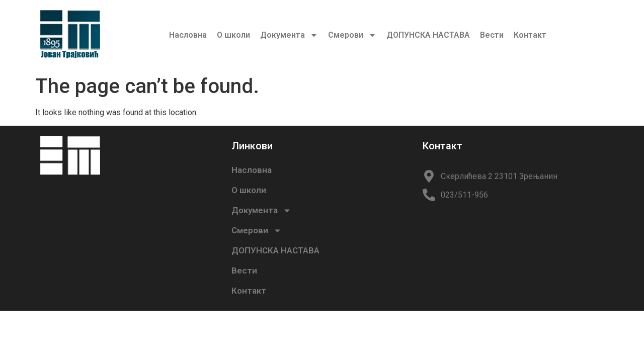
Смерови (352, 35)
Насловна (188, 35)
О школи (233, 35)
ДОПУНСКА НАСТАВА (428, 35)
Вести (492, 35)
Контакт (530, 35)
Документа (289, 35)
